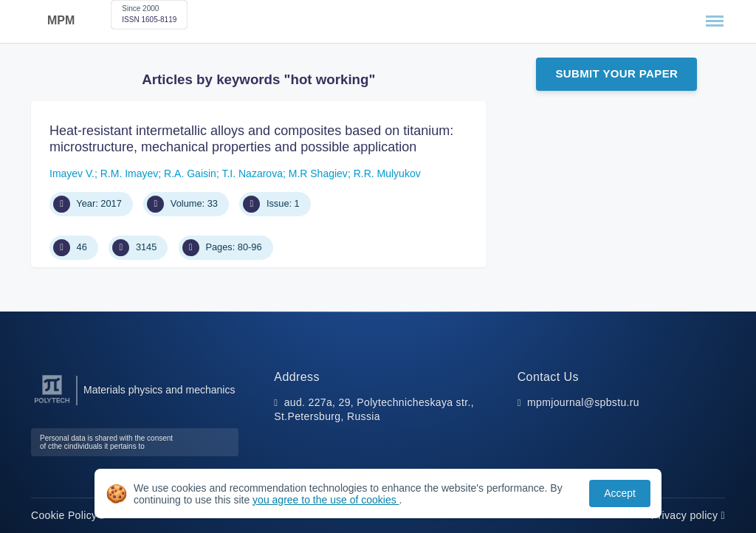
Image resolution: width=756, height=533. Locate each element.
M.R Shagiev (318, 173)
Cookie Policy (68, 515)
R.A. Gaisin (190, 173)
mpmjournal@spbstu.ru (583, 402)
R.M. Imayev (130, 173)
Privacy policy (688, 515)
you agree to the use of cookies (326, 500)
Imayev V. (72, 173)
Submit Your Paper (616, 73)
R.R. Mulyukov (387, 173)
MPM (61, 20)
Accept (620, 493)
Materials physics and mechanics (159, 390)
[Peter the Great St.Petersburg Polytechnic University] (52, 403)
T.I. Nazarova (252, 173)
